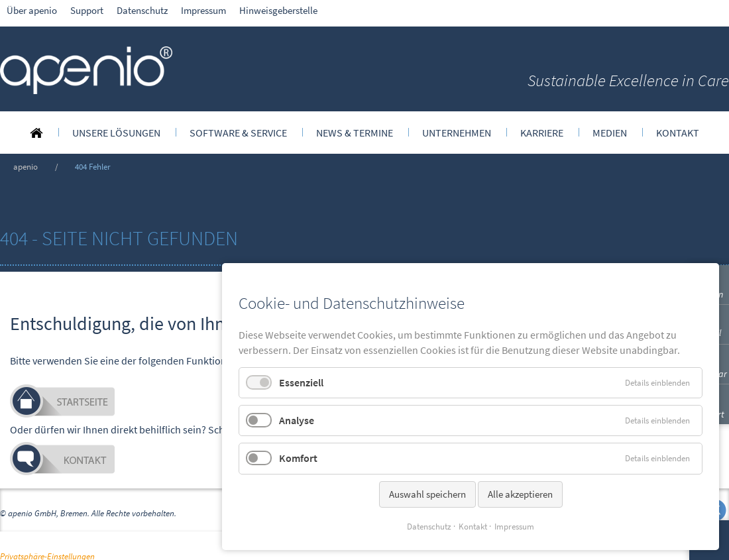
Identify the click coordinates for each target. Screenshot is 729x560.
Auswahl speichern (427, 494)
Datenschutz (429, 527)
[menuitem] (36, 133)
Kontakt (473, 527)
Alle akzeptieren (520, 494)
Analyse (297, 420)
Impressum (514, 527)
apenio (26, 166)
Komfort (298, 458)
